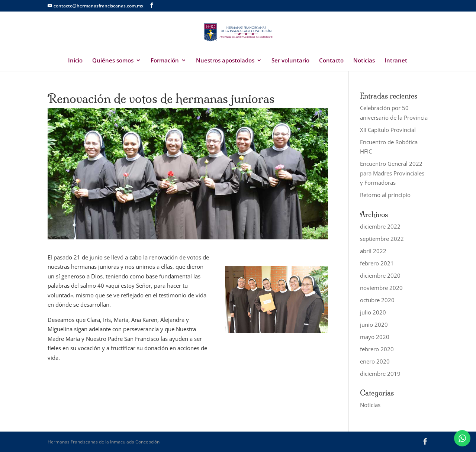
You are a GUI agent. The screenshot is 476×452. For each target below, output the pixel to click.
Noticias (364, 61)
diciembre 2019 (380, 374)
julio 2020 (373, 312)
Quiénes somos (113, 61)
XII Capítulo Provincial (388, 130)
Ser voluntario (290, 61)
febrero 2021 (377, 263)
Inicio (75, 61)
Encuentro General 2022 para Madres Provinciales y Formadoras (392, 173)
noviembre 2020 (381, 288)
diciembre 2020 (380, 275)
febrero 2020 (377, 349)
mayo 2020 (375, 337)
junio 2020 (374, 325)
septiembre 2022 (382, 239)
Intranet (396, 61)
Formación (165, 61)
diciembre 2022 (380, 226)
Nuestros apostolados (225, 61)
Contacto (331, 61)
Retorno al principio (385, 195)
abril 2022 (373, 251)
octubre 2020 (377, 300)
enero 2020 (375, 361)
